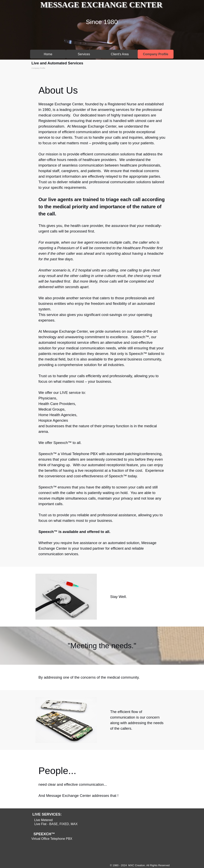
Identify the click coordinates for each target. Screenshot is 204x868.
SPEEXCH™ (44, 834)
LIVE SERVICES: (47, 814)
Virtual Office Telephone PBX (52, 839)
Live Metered (44, 820)
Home (48, 54)
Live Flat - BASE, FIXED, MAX (56, 824)
